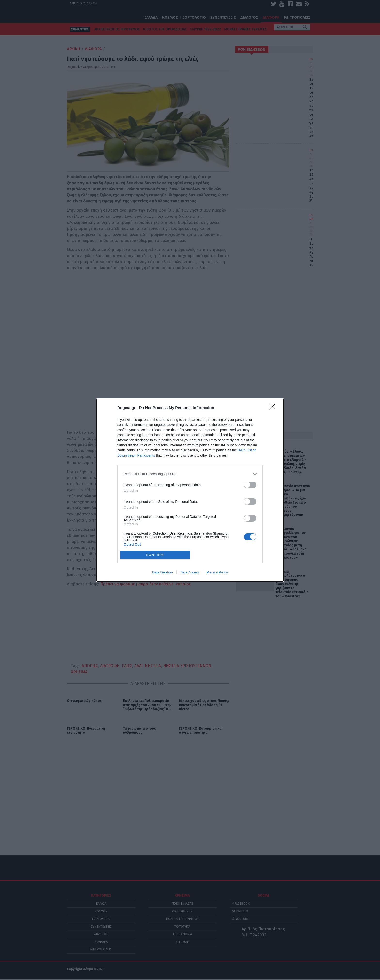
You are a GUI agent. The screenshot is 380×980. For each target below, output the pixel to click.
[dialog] (190, 490)
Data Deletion (162, 572)
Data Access (190, 572)
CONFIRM (155, 555)
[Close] (274, 408)
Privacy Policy (217, 572)
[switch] (250, 485)
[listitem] (190, 474)
